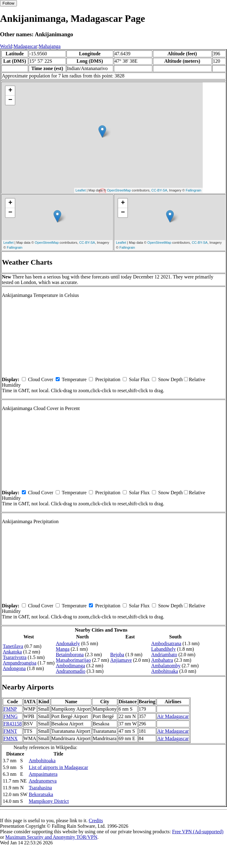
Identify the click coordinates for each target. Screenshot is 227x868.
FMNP (10, 709)
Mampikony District (49, 801)
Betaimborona (70, 655)
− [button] (10, 100)
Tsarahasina (40, 788)
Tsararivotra (15, 657)
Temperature (74, 379)
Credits (96, 821)
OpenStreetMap (119, 190)
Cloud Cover (41, 379)
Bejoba (117, 655)
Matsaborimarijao (73, 660)
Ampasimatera (43, 774)
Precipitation (108, 379)
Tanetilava (13, 646)
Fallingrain (194, 190)
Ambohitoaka (165, 671)
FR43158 (13, 724)
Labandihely (164, 649)
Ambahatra (162, 660)
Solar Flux (139, 379)
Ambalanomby (166, 666)
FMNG (10, 716)
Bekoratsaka (41, 794)
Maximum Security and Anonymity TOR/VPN (51, 837)
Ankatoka (12, 652)
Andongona (14, 668)
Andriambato (164, 655)
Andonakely (68, 643)
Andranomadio (70, 671)
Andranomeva (43, 781)
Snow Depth (170, 379)
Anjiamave (121, 660)
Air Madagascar (173, 716)
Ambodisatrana (166, 643)
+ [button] (10, 91)
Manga (62, 649)
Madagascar (25, 46)
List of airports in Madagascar (58, 767)
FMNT (10, 731)
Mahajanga (50, 46)
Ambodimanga (70, 666)
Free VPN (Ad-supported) (198, 832)
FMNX (10, 738)
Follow (8, 3)
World (6, 46)
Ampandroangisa (20, 663)
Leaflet (81, 190)
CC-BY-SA (159, 190)
